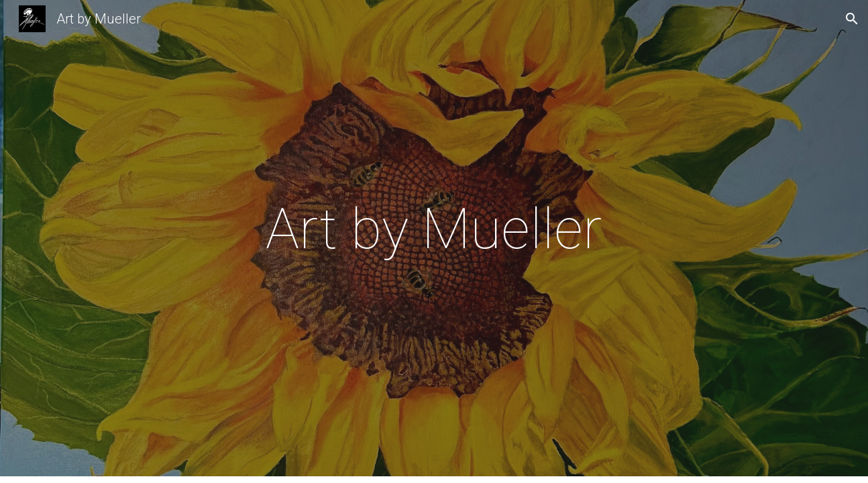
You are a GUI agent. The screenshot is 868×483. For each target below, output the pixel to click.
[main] (434, 241)
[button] (852, 19)
